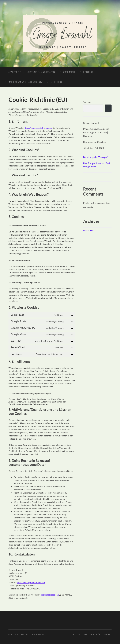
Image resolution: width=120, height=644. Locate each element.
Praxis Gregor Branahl (30, 635)
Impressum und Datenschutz (26, 82)
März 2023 (89, 230)
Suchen (87, 102)
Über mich (69, 72)
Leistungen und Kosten (41, 72)
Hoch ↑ (108, 635)
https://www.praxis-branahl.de (38, 128)
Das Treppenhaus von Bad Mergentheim (96, 165)
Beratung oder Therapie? (96, 157)
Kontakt (88, 72)
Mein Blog (57, 82)
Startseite (15, 72)
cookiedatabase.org (50, 595)
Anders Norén (92, 635)
